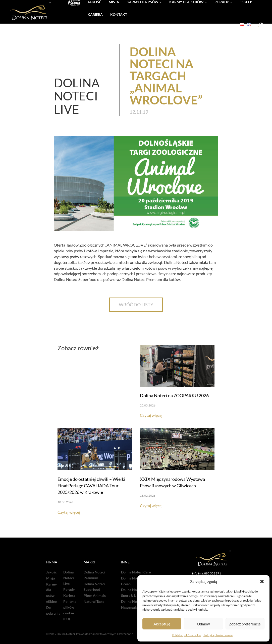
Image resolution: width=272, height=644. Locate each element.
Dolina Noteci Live (69, 578)
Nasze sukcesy (132, 608)
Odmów (203, 624)
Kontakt (119, 14)
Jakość (51, 572)
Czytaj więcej (151, 415)
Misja (50, 578)
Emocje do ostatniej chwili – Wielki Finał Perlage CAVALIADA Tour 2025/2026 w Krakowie (91, 486)
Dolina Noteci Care (136, 572)
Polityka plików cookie (186, 635)
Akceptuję (162, 624)
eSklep (51, 602)
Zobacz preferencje (245, 624)
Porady (69, 590)
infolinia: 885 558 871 (207, 573)
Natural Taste (94, 602)
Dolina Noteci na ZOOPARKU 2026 (174, 395)
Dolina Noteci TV (134, 602)
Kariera (95, 14)
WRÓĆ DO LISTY (136, 305)
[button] (262, 581)
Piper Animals (95, 596)
